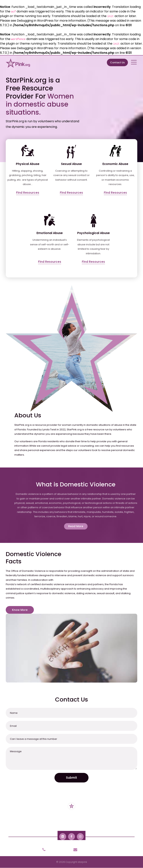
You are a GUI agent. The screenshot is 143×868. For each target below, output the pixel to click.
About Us (34, 820)
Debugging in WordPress (35, 21)
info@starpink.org (87, 850)
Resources (52, 820)
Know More (20, 610)
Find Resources (28, 193)
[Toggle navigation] (134, 62)
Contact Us (117, 62)
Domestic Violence (77, 820)
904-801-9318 (54, 850)
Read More (76, 526)
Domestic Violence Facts (111, 820)
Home (19, 820)
